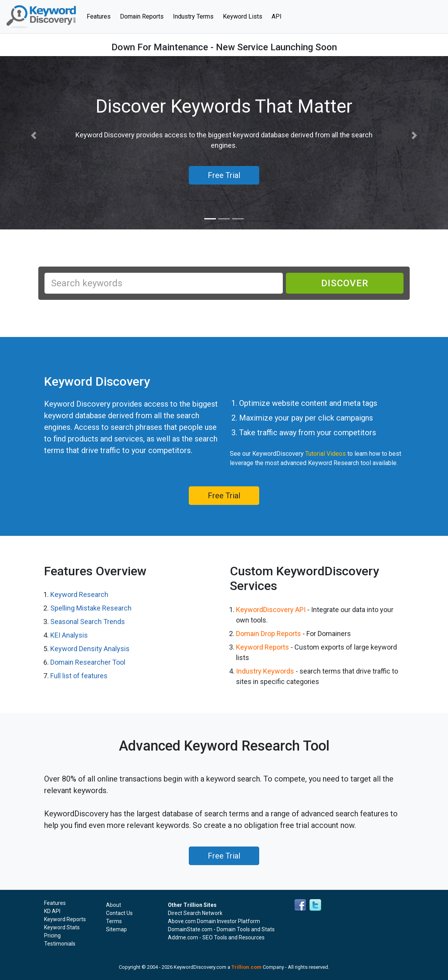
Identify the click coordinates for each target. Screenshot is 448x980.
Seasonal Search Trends (88, 622)
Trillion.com (246, 967)
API (277, 16)
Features (101, 16)
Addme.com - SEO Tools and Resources (216, 937)
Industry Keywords (265, 671)
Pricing (52, 936)
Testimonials (60, 944)
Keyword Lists (243, 16)
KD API (52, 911)
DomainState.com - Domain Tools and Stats (221, 929)
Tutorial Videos (326, 454)
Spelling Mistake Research (91, 608)
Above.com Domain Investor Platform (214, 921)
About (114, 905)
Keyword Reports (262, 647)
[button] (34, 136)
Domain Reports (142, 16)
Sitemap (116, 929)
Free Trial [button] (224, 175)
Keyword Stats (62, 927)
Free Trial (224, 496)
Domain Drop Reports (268, 634)
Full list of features (79, 676)
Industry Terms (193, 16)
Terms (114, 921)
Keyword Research (79, 594)
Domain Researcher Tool (88, 662)
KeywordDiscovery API (271, 610)
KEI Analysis (69, 635)
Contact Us (119, 913)
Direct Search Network (195, 913)
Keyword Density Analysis (90, 649)
